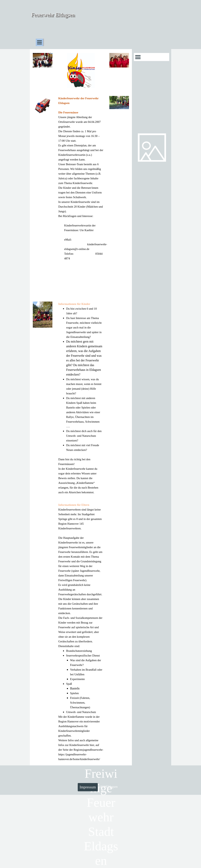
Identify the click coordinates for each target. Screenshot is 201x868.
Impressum (88, 787)
